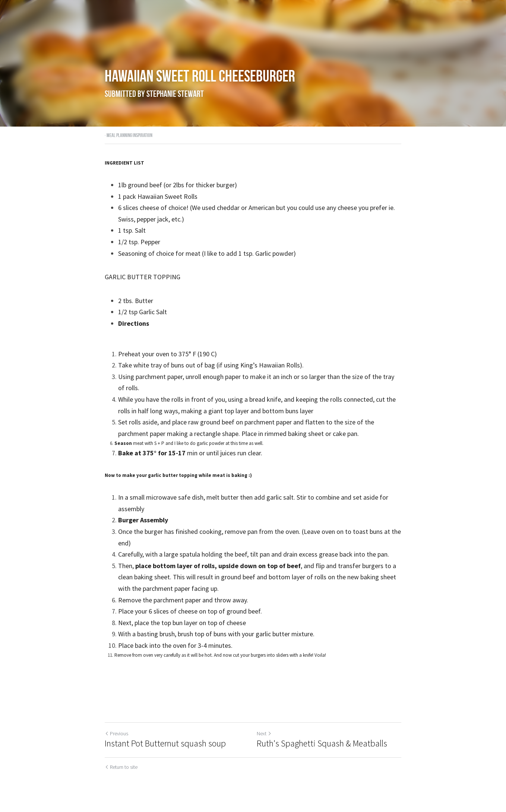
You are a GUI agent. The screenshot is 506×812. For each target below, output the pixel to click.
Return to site (121, 767)
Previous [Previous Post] (116, 733)
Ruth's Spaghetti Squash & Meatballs (322, 743)
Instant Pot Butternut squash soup (165, 743)
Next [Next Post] (264, 733)
